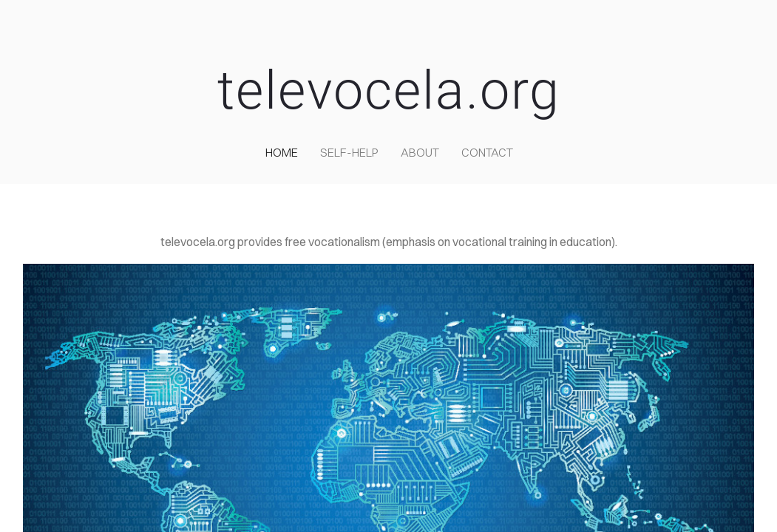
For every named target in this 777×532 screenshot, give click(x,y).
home (282, 152)
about (420, 152)
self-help (349, 152)
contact (487, 152)
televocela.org (389, 91)
